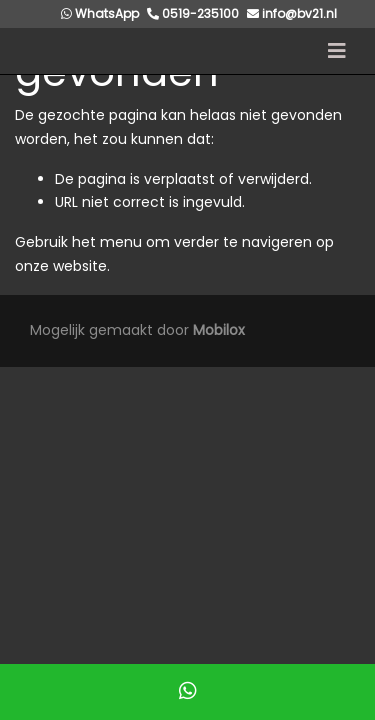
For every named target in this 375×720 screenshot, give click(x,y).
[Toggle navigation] (337, 51)
